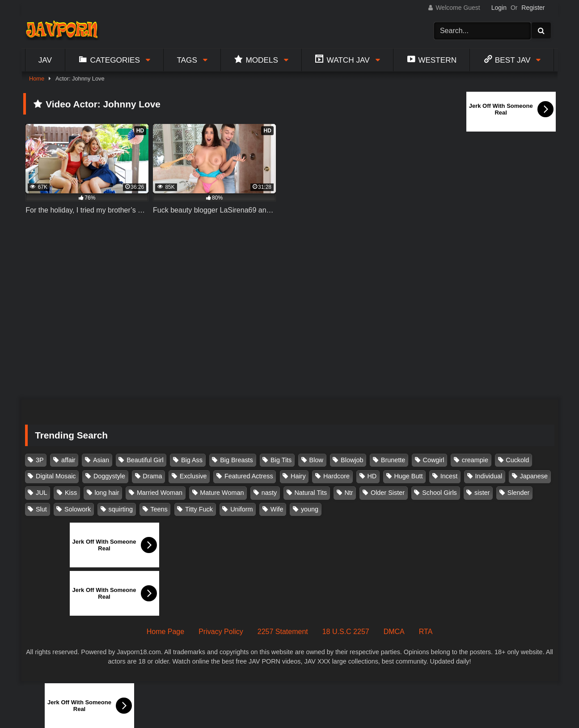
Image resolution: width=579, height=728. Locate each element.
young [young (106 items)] (310, 509)
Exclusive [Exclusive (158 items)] (193, 476)
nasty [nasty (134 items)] (269, 493)
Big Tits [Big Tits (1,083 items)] (281, 460)
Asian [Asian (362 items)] (101, 460)
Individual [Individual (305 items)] (488, 476)
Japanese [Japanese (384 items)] (534, 476)
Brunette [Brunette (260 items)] (393, 460)
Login (499, 8)
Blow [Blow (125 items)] (316, 460)
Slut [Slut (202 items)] (41, 509)
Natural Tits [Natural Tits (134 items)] (311, 493)
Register (533, 8)
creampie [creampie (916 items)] (475, 460)
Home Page (166, 632)
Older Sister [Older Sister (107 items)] (388, 493)
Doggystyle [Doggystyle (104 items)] (109, 476)
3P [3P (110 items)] (40, 460)
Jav (45, 60)
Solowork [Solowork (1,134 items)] (78, 509)
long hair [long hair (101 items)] (107, 493)
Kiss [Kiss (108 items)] (71, 493)
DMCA (394, 632)
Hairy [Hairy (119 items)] (298, 476)
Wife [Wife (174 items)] (277, 509)
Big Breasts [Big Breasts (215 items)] (237, 460)
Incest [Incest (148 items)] (449, 476)
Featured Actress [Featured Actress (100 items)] (249, 476)
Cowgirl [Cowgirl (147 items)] (434, 460)
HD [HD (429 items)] (372, 476)
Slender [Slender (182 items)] (519, 493)
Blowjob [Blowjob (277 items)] (352, 460)
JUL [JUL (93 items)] (42, 493)
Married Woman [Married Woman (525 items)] (160, 493)
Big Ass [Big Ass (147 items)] (192, 460)
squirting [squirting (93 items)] (121, 509)
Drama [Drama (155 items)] (152, 476)
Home (37, 79)
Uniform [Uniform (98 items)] (241, 509)
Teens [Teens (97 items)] (159, 509)
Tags (187, 60)
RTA (426, 632)
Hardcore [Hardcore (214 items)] (336, 476)
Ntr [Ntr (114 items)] (349, 493)
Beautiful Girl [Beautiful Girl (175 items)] (145, 460)
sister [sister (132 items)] (482, 493)
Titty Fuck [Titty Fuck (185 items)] (199, 509)
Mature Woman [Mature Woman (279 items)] (222, 493)
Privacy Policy (221, 632)
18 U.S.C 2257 (346, 632)
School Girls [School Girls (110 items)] (440, 493)
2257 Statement (283, 632)
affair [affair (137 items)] (68, 460)
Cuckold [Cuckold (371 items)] (517, 460)
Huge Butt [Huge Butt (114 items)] (408, 476)
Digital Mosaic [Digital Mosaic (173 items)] (56, 476)
